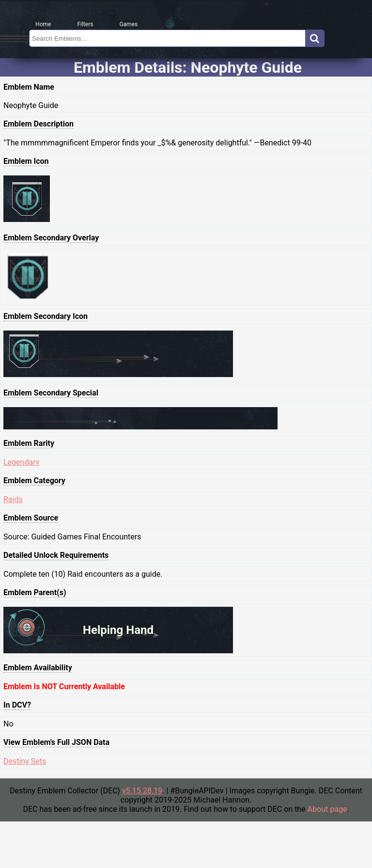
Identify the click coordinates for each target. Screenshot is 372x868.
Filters (85, 24)
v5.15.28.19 (142, 791)
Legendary (21, 462)
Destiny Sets (25, 761)
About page (327, 809)
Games (128, 24)
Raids (13, 499)
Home (43, 24)
